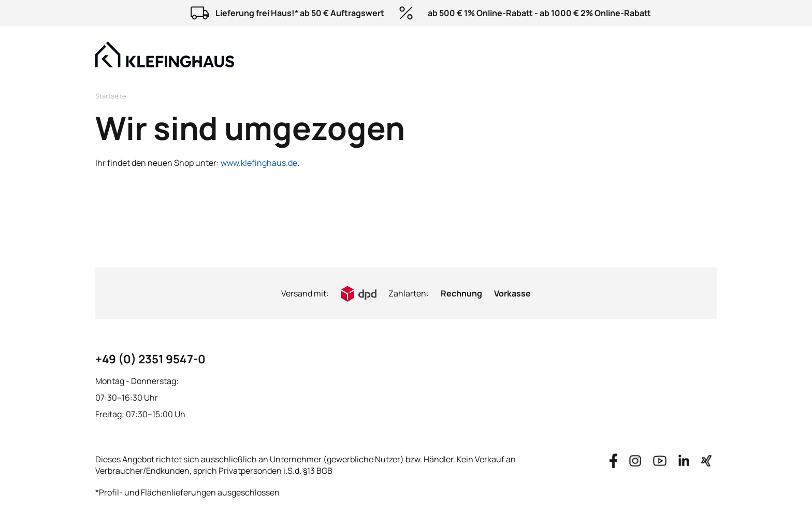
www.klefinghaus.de (259, 163)
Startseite (111, 96)
